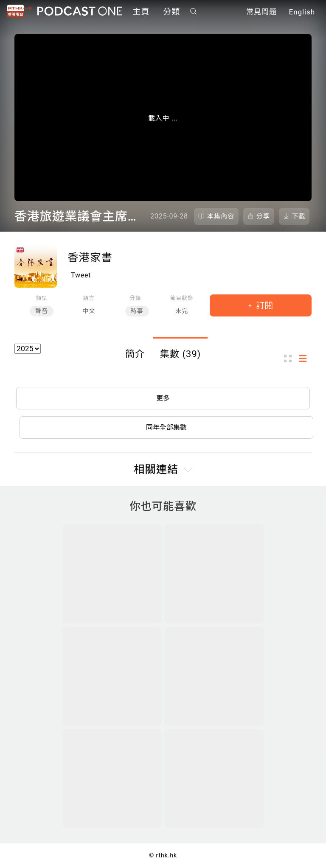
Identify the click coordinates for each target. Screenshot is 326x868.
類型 (41, 298)
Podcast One (80, 11)
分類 (171, 12)
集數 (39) (181, 354)
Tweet (81, 275)
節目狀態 (182, 298)
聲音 (42, 311)
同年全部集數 (166, 427)
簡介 (135, 354)
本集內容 (221, 216)
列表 (305, 359)
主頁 (141, 12)
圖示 (290, 359)
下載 (299, 216)
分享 (263, 216)
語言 (89, 298)
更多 (163, 398)
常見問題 (261, 12)
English (302, 12)
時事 (137, 311)
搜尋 (194, 11)
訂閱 (263, 305)
